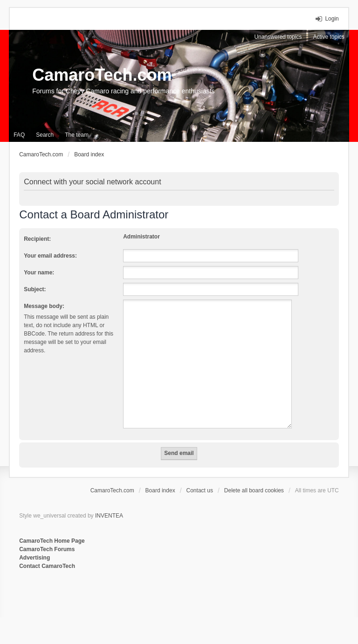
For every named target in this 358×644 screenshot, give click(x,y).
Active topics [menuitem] (328, 37)
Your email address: (50, 256)
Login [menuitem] (332, 19)
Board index (160, 490)
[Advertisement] (133, 601)
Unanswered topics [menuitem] (278, 37)
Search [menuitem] (45, 135)
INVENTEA (109, 516)
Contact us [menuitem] (200, 490)
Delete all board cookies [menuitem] (254, 490)
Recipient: (37, 239)
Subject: (35, 289)
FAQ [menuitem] (19, 135)
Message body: (44, 306)
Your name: (39, 273)
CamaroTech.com (102, 75)
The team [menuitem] (77, 135)
